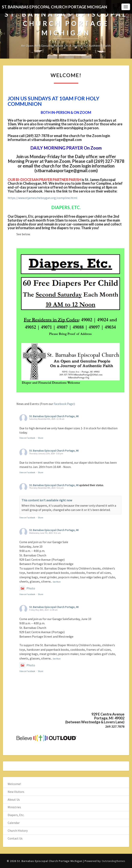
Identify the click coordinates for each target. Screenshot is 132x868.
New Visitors (16, 792)
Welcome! (14, 784)
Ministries (14, 807)
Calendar (14, 823)
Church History (18, 831)
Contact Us (15, 838)
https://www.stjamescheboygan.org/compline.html (42, 198)
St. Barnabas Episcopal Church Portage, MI (54, 416)
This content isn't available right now (47, 500)
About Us (14, 799)
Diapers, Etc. (16, 815)
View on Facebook (27, 438)
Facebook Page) (64, 404)
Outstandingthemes (113, 861)
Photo (27, 588)
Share (40, 438)
